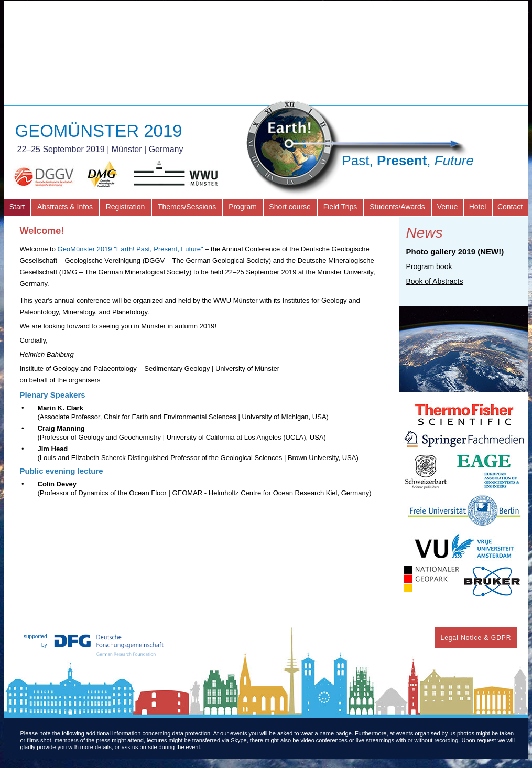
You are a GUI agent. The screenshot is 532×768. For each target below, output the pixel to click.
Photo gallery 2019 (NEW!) (455, 252)
